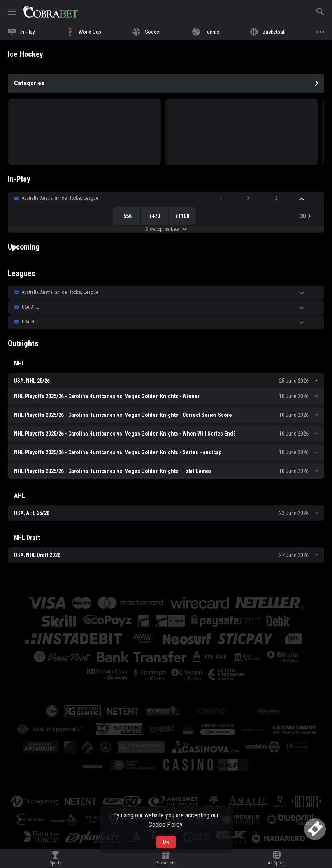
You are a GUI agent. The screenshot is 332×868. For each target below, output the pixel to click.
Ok (166, 842)
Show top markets (166, 229)
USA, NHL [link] (31, 322)
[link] (51, 12)
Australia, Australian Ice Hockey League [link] (60, 198)
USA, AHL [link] (30, 307)
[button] (166, 199)
